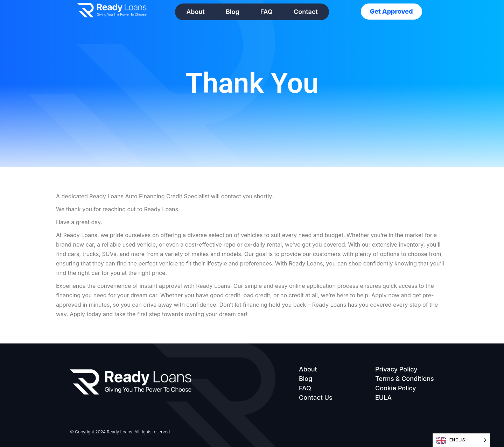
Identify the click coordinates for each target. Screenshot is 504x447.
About (195, 12)
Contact (306, 12)
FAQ (267, 12)
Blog (233, 12)
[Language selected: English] (461, 440)
